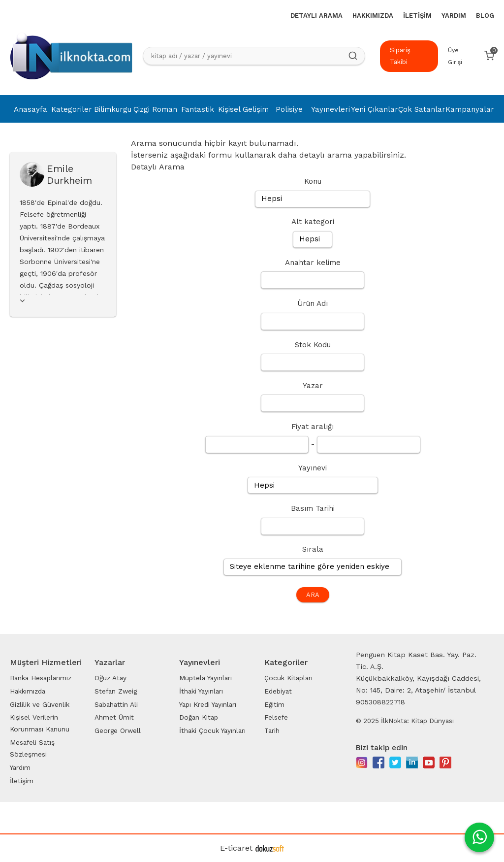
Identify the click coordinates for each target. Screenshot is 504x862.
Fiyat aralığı (313, 427)
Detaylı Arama (158, 167)
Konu (313, 181)
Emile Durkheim (69, 174)
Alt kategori (313, 222)
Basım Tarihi (313, 508)
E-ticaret (236, 848)
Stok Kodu (313, 345)
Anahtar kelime (313, 263)
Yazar (313, 386)
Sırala (313, 549)
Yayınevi (313, 468)
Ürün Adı (313, 303)
